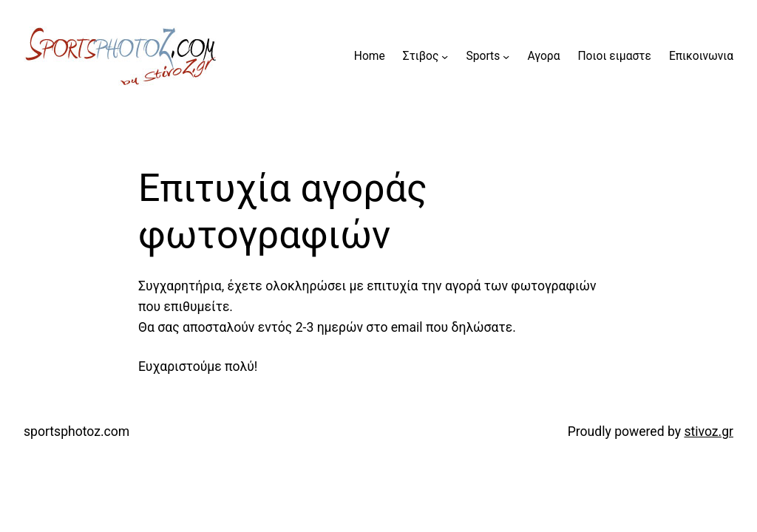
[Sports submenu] (506, 57)
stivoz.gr (709, 432)
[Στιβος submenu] (445, 57)
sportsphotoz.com (77, 432)
